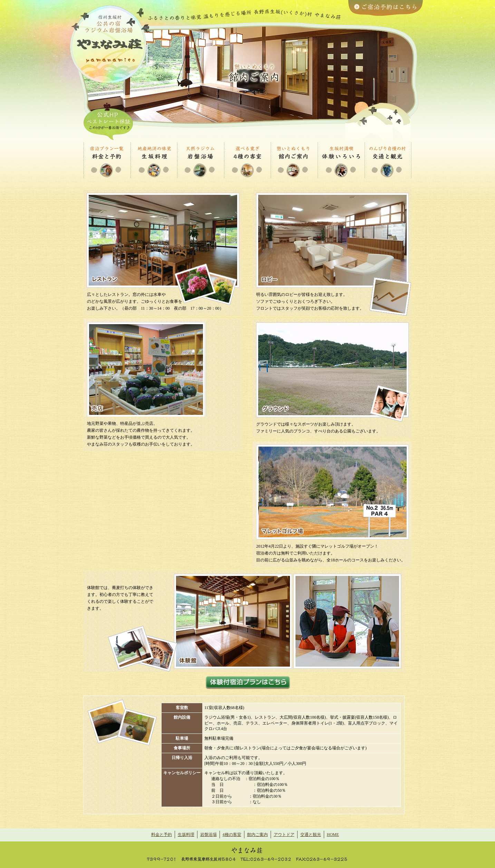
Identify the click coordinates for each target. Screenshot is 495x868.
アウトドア (340, 160)
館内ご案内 (294, 160)
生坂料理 (154, 160)
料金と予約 (162, 835)
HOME (333, 835)
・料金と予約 (107, 160)
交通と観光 (387, 160)
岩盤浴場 (200, 160)
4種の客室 (247, 160)
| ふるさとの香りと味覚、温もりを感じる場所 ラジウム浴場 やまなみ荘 (109, 44)
